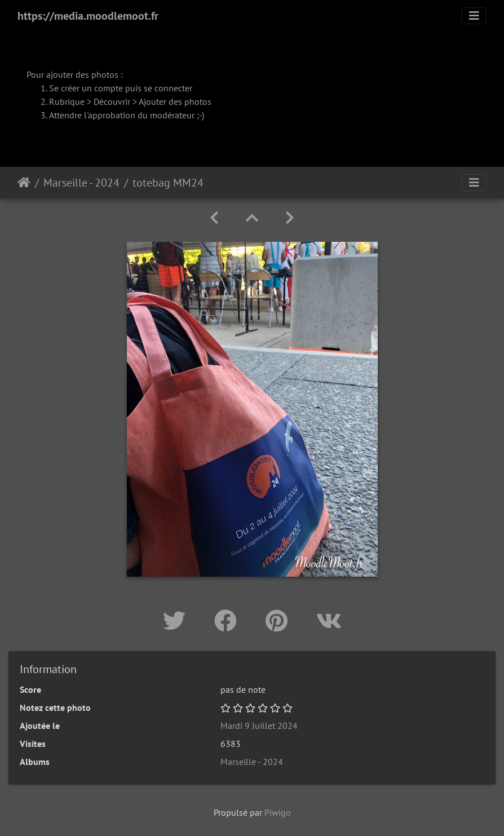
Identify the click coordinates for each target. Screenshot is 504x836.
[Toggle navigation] (474, 16)
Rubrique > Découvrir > (94, 101)
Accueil (24, 183)
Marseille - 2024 (81, 183)
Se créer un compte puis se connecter (121, 88)
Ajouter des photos (175, 101)
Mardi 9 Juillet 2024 (259, 726)
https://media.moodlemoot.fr (88, 16)
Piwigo (278, 812)
